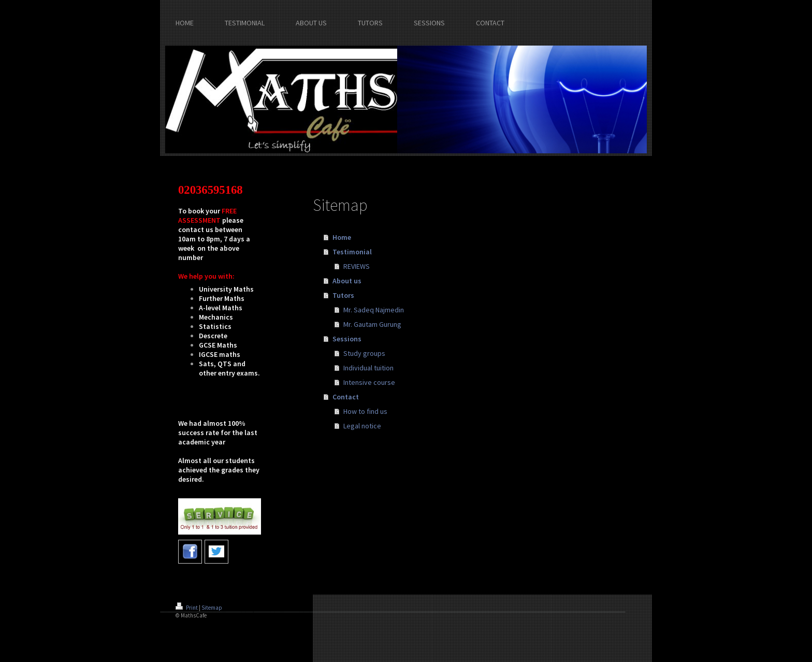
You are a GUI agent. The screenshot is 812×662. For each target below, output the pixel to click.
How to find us (365, 411)
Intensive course (369, 382)
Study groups (364, 353)
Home (342, 237)
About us (347, 281)
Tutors (343, 295)
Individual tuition (368, 368)
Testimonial (352, 252)
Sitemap (212, 608)
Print (187, 608)
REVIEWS (357, 266)
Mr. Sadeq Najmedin (374, 310)
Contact (346, 397)
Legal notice (362, 426)
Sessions (347, 339)
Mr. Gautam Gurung (372, 324)
